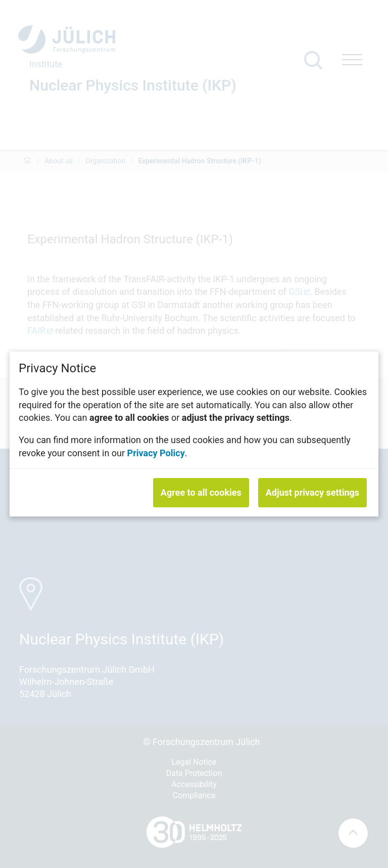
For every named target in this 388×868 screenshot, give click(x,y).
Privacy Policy (156, 452)
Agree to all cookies (201, 492)
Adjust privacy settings (312, 492)
